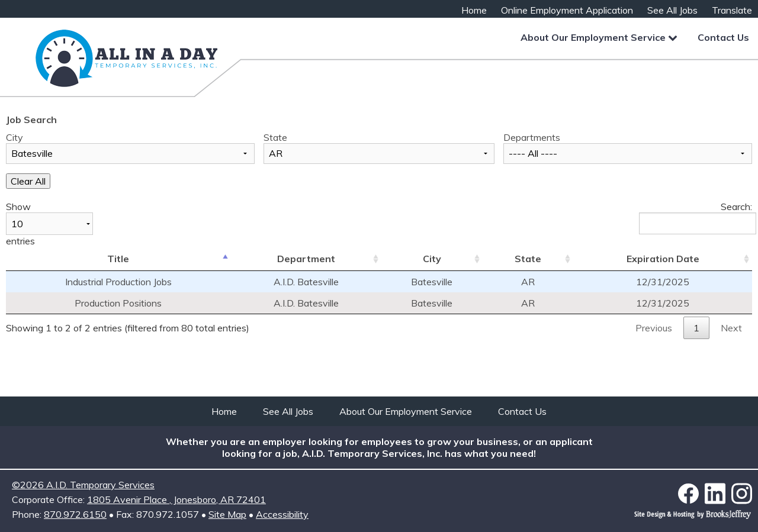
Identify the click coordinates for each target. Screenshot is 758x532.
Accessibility (282, 514)
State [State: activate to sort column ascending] (528, 259)
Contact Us (723, 37)
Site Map (227, 514)
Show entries (49, 224)
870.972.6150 (75, 514)
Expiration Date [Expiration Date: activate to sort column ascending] (663, 259)
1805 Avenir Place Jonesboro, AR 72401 (176, 499)
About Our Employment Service (599, 37)
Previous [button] (654, 328)
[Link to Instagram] (742, 494)
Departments (532, 137)
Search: (696, 217)
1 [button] (696, 328)
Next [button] (731, 328)
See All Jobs (672, 10)
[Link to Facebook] (691, 494)
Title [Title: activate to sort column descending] (118, 259)
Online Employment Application (567, 10)
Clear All (28, 181)
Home (474, 10)
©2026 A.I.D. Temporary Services (83, 485)
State (275, 137)
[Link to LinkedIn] (718, 494)
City (15, 137)
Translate (732, 10)
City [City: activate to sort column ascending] (432, 259)
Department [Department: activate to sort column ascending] (306, 259)
